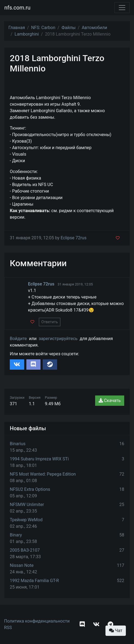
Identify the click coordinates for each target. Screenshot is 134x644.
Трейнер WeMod (26, 520)
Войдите (18, 339)
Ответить (50, 322)
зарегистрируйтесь (58, 339)
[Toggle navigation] (122, 8)
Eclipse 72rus (74, 238)
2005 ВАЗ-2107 (25, 550)
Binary (16, 535)
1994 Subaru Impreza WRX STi (39, 459)
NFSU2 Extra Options (30, 489)
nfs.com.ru (17, 8)
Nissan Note (22, 565)
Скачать (110, 400)
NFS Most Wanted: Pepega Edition (43, 474)
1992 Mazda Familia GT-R (34, 581)
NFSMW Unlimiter (27, 505)
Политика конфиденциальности (37, 621)
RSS (8, 628)
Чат (116, 631)
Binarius (18, 444)
